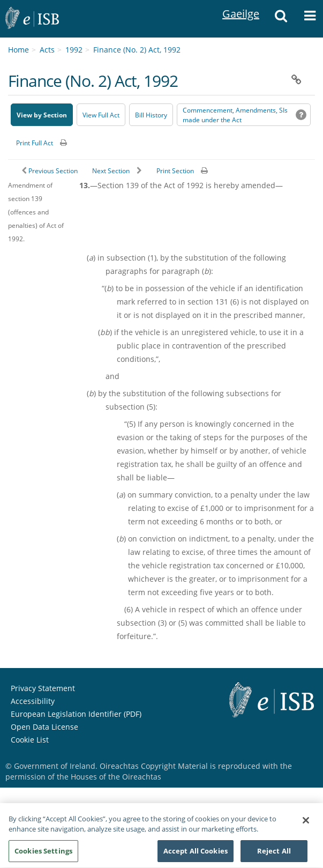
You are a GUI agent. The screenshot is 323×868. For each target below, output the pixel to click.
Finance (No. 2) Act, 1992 (137, 50)
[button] (281, 19)
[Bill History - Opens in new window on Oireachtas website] (151, 115)
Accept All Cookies (196, 856)
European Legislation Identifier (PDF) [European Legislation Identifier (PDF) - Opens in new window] (76, 714)
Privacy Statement (43, 688)
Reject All (274, 856)
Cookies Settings (43, 856)
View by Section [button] (42, 115)
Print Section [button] (175, 171)
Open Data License (44, 727)
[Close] (306, 825)
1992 (74, 50)
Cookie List (30, 740)
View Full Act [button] (101, 115)
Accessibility (33, 701)
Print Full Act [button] (35, 143)
